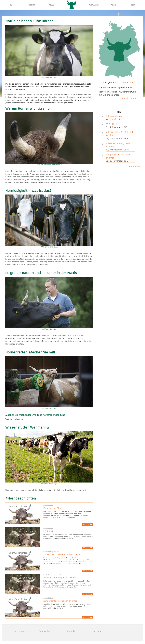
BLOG (133, 5)
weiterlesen (88, 525)
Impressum (19, 631)
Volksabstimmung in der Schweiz (60, 578)
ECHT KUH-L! (49, 531)
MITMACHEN (94, 5)
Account (98, 631)
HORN (12, 5)
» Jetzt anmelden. (131, 98)
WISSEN (114, 5)
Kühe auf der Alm (52, 508)
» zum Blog (134, 166)
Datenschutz (45, 631)
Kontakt (71, 631)
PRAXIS (51, 5)
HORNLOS (32, 5)
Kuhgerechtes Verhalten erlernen (60, 601)
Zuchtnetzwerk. (127, 82)
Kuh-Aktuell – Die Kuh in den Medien (62, 554)
